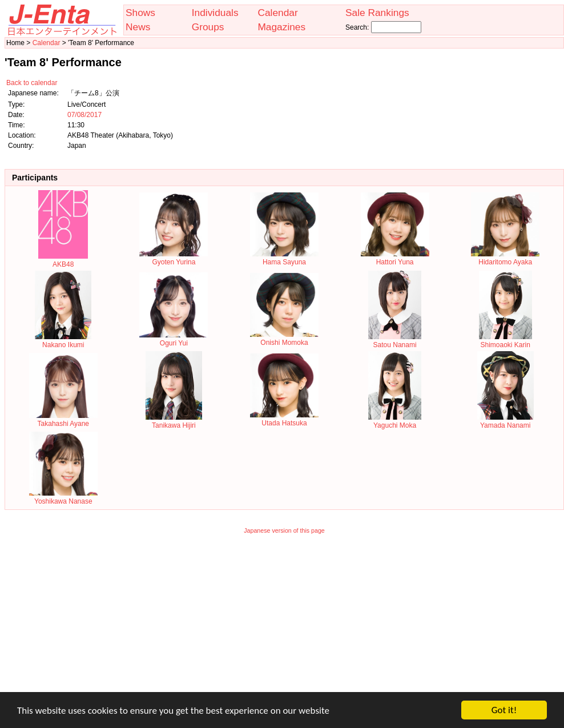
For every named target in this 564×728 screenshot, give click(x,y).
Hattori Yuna (395, 258)
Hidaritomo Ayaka (505, 258)
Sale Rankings (377, 13)
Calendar (277, 13)
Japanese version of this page (284, 530)
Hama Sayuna (284, 258)
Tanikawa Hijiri (174, 421)
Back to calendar (32, 83)
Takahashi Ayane (63, 420)
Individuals (215, 13)
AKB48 (63, 260)
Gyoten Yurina (174, 258)
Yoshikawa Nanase (63, 497)
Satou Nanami (395, 341)
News (138, 27)
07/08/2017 (84, 115)
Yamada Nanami (505, 421)
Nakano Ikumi (63, 341)
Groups (208, 27)
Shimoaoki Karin (505, 341)
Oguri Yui (174, 339)
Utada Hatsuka (284, 419)
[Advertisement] (284, 621)
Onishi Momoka (284, 339)
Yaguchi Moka (395, 421)
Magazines (281, 27)
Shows (140, 13)
